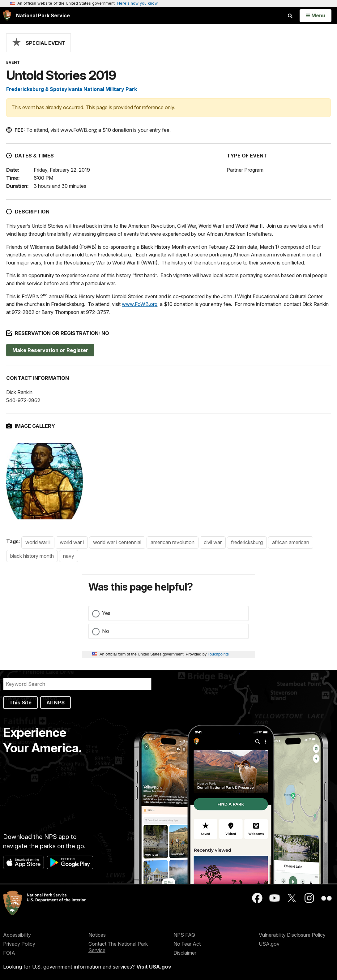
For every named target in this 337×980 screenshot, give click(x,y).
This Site (20, 703)
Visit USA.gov (154, 967)
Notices (97, 935)
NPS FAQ (184, 935)
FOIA (9, 953)
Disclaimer (185, 953)
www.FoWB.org (140, 304)
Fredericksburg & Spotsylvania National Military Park (72, 89)
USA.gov (269, 944)
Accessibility (17, 935)
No (106, 631)
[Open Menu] (316, 15)
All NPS (55, 703)
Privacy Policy (19, 944)
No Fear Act (187, 944)
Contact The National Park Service (118, 947)
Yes (106, 613)
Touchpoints (218, 654)
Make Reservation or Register (50, 350)
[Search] (77, 684)
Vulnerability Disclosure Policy (292, 935)
